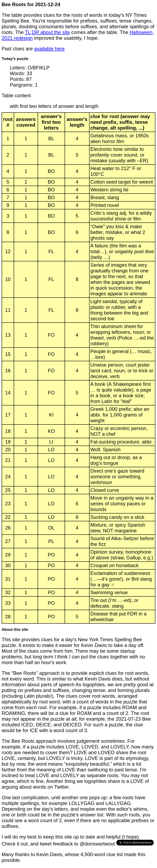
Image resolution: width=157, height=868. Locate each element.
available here (49, 49)
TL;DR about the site (47, 32)
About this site (15, 629)
